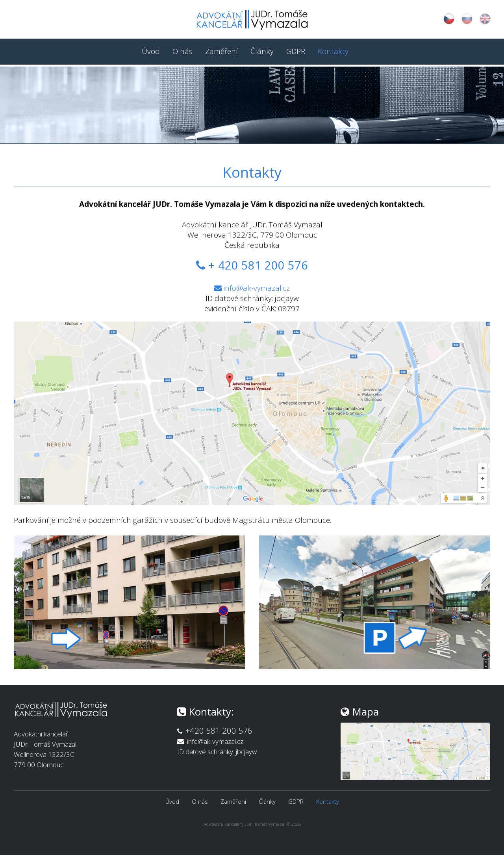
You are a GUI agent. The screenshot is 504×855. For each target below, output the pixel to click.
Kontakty (333, 51)
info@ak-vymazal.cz (257, 288)
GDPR (296, 51)
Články (262, 51)
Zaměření (221, 51)
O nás (183, 51)
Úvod (151, 51)
